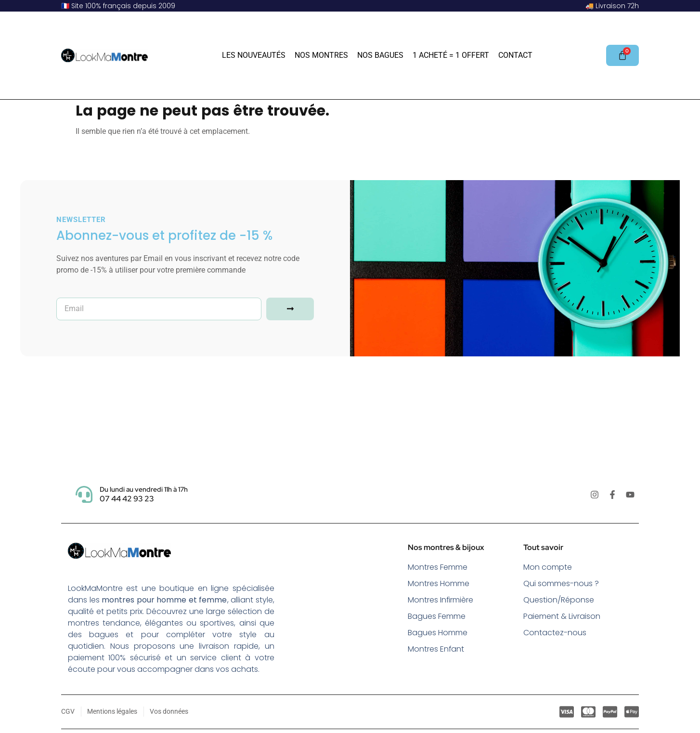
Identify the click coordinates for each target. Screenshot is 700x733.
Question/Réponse (559, 600)
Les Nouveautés (254, 55)
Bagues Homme (438, 633)
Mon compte (548, 567)
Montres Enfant (436, 649)
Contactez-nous (555, 633)
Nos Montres (321, 55)
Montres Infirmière (441, 600)
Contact (515, 55)
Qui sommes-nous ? (561, 583)
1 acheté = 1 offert (451, 55)
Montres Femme (438, 567)
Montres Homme (439, 583)
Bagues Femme (437, 616)
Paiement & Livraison (562, 616)
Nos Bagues (380, 55)
